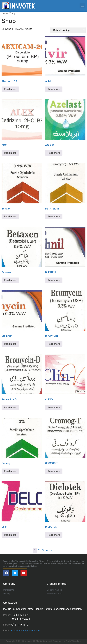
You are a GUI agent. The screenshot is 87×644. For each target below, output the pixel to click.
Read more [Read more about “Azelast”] (54, 153)
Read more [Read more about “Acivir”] (54, 89)
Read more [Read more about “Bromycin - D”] (10, 408)
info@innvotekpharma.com (25, 631)
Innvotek (27, 641)
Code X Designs (73, 641)
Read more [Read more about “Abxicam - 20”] (10, 89)
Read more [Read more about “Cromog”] (10, 471)
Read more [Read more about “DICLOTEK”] (54, 535)
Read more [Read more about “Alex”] (10, 153)
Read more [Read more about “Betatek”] (10, 217)
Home (5, 13)
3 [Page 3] (43, 550)
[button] (82, 6)
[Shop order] (68, 30)
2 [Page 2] (39, 550)
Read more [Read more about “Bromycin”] (10, 344)
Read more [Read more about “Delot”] (10, 535)
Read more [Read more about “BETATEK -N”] (54, 217)
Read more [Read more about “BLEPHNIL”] (54, 280)
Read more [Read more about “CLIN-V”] (54, 408)
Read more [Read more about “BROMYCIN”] (54, 344)
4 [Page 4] (47, 550)
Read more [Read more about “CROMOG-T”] (54, 471)
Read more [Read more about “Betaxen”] (10, 280)
